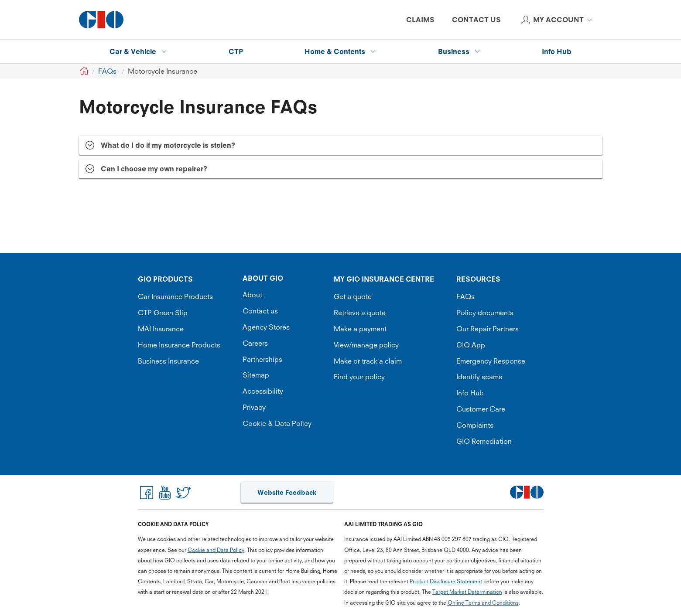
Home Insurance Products (179, 345)
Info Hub (470, 393)
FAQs (465, 296)
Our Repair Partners (488, 329)
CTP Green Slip (163, 313)
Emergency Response (491, 361)
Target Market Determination (467, 592)
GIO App (471, 345)
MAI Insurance (161, 329)
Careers (255, 343)
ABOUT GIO (263, 278)
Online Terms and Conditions (483, 603)
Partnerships (262, 359)
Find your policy (359, 377)
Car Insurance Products (175, 296)
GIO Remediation (484, 441)
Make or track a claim (368, 361)
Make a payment (360, 329)
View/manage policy (366, 345)
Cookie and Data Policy (216, 550)
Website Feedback (287, 492)
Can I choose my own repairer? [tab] (154, 169)
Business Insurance (168, 361)
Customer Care (481, 409)
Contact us (260, 311)
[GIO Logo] (101, 20)
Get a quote (353, 296)
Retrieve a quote (360, 313)
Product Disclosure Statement (446, 581)
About (252, 295)
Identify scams (479, 377)
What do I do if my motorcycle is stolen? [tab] (168, 145)
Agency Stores (266, 327)
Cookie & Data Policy (277, 423)
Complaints (475, 425)
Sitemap (256, 375)
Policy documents (485, 313)
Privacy (254, 407)
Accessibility (263, 391)
